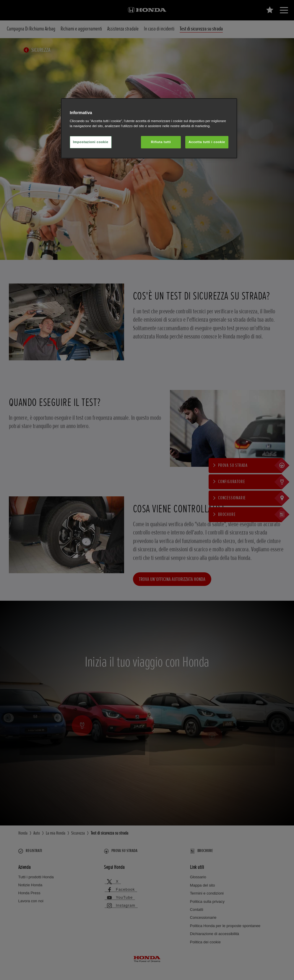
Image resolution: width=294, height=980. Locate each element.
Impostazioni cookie (91, 142)
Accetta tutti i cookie (207, 142)
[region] (149, 128)
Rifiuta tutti (161, 142)
